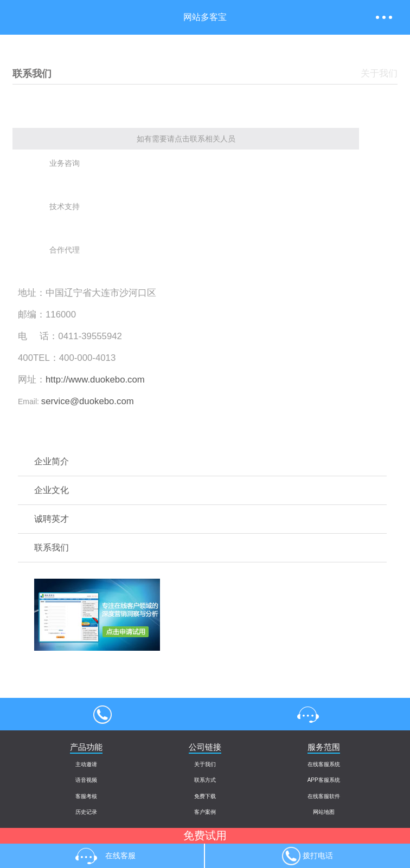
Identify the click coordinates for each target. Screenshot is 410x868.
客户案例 (205, 812)
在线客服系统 (324, 764)
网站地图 (324, 812)
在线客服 (307, 714)
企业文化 (52, 490)
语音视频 (86, 780)
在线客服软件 (324, 796)
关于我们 (205, 764)
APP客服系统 (324, 780)
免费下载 (205, 796)
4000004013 (102, 714)
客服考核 (86, 796)
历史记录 (86, 812)
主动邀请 (86, 764)
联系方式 (205, 780)
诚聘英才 (52, 519)
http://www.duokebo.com (95, 380)
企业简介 (52, 461)
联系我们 (52, 548)
